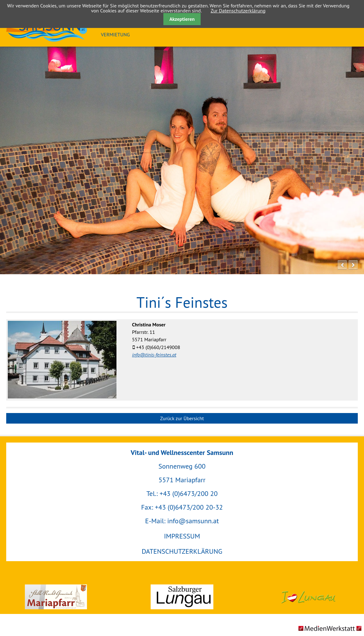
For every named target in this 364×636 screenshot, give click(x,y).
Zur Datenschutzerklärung (238, 11)
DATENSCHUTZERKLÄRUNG (182, 551)
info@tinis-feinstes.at (154, 355)
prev (342, 265)
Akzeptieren (182, 19)
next (353, 265)
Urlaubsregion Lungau (308, 597)
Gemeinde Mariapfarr (56, 597)
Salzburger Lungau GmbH (182, 597)
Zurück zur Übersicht (182, 418)
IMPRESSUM (182, 536)
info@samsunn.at (193, 521)
